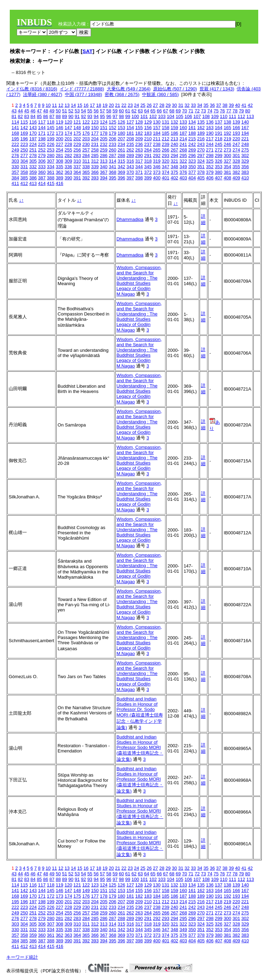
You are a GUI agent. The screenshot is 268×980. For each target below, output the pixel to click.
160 (183, 128)
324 (201, 161)
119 (60, 122)
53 (77, 111)
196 (24, 139)
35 (206, 105)
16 (86, 105)
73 (203, 111)
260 (113, 150)
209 (139, 139)
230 (86, 144)
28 (162, 105)
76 (222, 111)
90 (71, 116)
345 (148, 167)
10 (48, 105)
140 (245, 122)
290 (139, 155)
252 (42, 150)
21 (118, 105)
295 (183, 155)
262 (130, 150)
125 (113, 122)
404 (192, 178)
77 (229, 111)
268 (183, 150)
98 (121, 116)
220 (236, 139)
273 (228, 150)
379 (210, 172)
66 (159, 111)
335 (60, 167)
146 (60, 128)
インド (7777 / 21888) (82, 89)
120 (68, 122)
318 (148, 161)
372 (148, 172)
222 (15, 144)
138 (228, 122)
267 (174, 150)
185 (166, 133)
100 (135, 116)
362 (60, 172)
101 (144, 116)
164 (219, 128)
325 (210, 161)
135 (201, 122)
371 (139, 172)
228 (68, 144)
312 (95, 161)
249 (15, 150)
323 (192, 161)
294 (174, 155)
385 (24, 178)
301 (236, 155)
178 (104, 133)
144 (42, 128)
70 (185, 111)
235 (130, 144)
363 (68, 172)
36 (212, 105)
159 (174, 128)
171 (42, 133)
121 (77, 122)
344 (139, 167)
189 (201, 133)
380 (219, 172)
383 (245, 172)
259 (104, 150)
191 (219, 133)
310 (77, 161)
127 (130, 122)
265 (157, 150)
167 (245, 128)
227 (60, 144)
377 (192, 172)
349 (183, 167)
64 (147, 111)
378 (201, 172)
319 (157, 161)
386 (33, 178)
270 (201, 150)
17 (92, 105)
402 (174, 178)
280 (51, 155)
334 (51, 167)
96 (109, 116)
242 (192, 144)
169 (24, 133)
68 (172, 111)
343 (130, 167)
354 (228, 167)
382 (236, 172)
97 (115, 116)
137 (219, 122)
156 (148, 128)
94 (96, 116)
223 (24, 144)
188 (192, 133)
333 (42, 167)
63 (140, 111)
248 (245, 144)
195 (15, 139)
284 (86, 155)
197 (33, 139)
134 (192, 122)
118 (51, 122)
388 (51, 178)
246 (228, 144)
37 (218, 105)
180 (121, 133)
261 (121, 150)
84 (33, 116)
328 (236, 161)
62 (134, 111)
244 (210, 144)
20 (111, 105)
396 (121, 178)
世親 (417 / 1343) (217, 89)
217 (210, 139)
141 (15, 128)
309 (68, 161)
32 (187, 105)
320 (166, 161)
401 (166, 178)
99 (128, 116)
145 (51, 128)
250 (24, 150)
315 (121, 161)
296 (192, 155)
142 (24, 128)
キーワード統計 (22, 957)
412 (24, 183)
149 (86, 128)
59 (115, 111)
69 (178, 111)
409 (236, 178)
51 (65, 111)
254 (60, 150)
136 (210, 122)
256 (77, 150)
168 (15, 133)
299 (219, 155)
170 (33, 133)
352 (210, 167)
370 (130, 172)
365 (86, 172)
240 (174, 144)
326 (219, 161)
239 (166, 144)
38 (225, 105)
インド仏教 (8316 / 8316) (32, 89)
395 (113, 178)
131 (166, 122)
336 (68, 167)
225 (42, 144)
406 (210, 178)
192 (228, 133)
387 (42, 178)
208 (130, 139)
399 (148, 178)
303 (15, 161)
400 (157, 178)
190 (210, 133)
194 (245, 133)
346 (157, 167)
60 (121, 111)
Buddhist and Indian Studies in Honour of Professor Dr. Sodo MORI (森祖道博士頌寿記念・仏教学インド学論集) (140, 713)
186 (174, 133)
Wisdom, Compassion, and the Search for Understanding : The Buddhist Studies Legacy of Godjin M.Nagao (139, 281)
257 (86, 150)
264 (148, 150)
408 (228, 178)
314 (113, 161)
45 (27, 111)
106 (188, 116)
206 (113, 139)
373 (157, 172)
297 (201, 155)
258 (95, 150)
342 (121, 167)
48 (45, 111)
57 (102, 111)
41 (244, 105)
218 (219, 139)
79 (241, 111)
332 (33, 167)
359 (33, 172)
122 (86, 122)
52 (71, 111)
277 (24, 155)
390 (68, 178)
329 (245, 161)
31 (181, 105)
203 (86, 139)
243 (201, 144)
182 (139, 133)
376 (183, 172)
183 (148, 133)
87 (52, 116)
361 (51, 172)
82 (20, 116)
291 (148, 155)
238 (157, 144)
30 (174, 105)
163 (210, 128)
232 (104, 144)
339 (95, 167)
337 (77, 167)
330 (15, 167)
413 (33, 183)
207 (121, 139)
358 (24, 172)
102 (153, 116)
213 (174, 139)
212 (166, 139)
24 (136, 105)
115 (24, 122)
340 (104, 167)
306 (42, 161)
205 (104, 139)
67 (165, 111)
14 (73, 105)
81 (14, 116)
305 (33, 161)
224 (33, 144)
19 (105, 105)
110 (224, 116)
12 (61, 105)
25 (143, 105)
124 (104, 122)
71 (191, 111)
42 (250, 105)
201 (68, 139)
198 (42, 139)
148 (77, 128)
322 (183, 161)
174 (68, 133)
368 (113, 172)
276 (15, 155)
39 (231, 105)
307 (51, 161)
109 (215, 116)
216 (201, 139)
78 (235, 111)
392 (86, 178)
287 (113, 155)
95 (102, 116)
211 (157, 139)
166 (236, 128)
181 (130, 133)
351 (201, 167)
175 (77, 133)
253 (51, 150)
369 (121, 172)
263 (139, 150)
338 (86, 167)
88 (58, 116)
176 (86, 133)
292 (157, 155)
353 (219, 167)
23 (130, 105)
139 (236, 122)
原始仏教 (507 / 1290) (175, 89)
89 (65, 116)
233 (113, 144)
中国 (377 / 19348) (84, 94)
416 (60, 183)
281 (60, 155)
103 (162, 116)
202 (77, 139)
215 (192, 139)
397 (130, 178)
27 (155, 105)
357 (15, 172)
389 (60, 178)
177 (95, 133)
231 (95, 144)
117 (42, 122)
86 (45, 116)
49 (52, 111)
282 (68, 155)
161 (192, 128)
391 (77, 178)
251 (33, 150)
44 (20, 111)
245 (219, 144)
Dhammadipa (130, 219)
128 (139, 122)
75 (216, 111)
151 (104, 128)
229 (77, 144)
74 (210, 111)
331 (24, 167)
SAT (87, 51)
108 (206, 116)
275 (245, 150)
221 (245, 139)
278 (33, 155)
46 (33, 111)
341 (113, 167)
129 (148, 122)
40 (238, 105)
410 (245, 178)
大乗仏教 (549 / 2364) (129, 89)
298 (210, 155)
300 (228, 155)
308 (60, 161)
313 (104, 161)
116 (33, 122)
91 (77, 116)
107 (197, 116)
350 (192, 167)
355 (236, 167)
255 (68, 150)
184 (157, 133)
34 (200, 105)
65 (153, 111)
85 (39, 116)
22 (124, 105)
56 (96, 111)
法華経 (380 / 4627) (43, 94)
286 (104, 155)
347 (166, 167)
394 (104, 178)
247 (236, 144)
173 (60, 133)
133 (183, 122)
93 (90, 116)
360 (42, 172)
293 (166, 155)
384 (15, 178)
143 (33, 128)
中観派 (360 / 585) (161, 94)
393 (95, 178)
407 (219, 178)
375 (174, 172)
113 (250, 116)
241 (183, 144)
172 (51, 133)
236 (139, 144)
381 (228, 172)
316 (130, 161)
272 (219, 150)
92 (83, 116)
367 (104, 172)
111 (232, 116)
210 (148, 139)
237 (148, 144)
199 (51, 139)
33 (193, 105)
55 (90, 111)
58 (109, 111)
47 (39, 111)
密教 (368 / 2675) (122, 94)
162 (201, 128)
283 (77, 155)
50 (58, 111)
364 (77, 172)
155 (139, 128)
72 (197, 111)
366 (95, 172)
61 (128, 111)
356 (245, 167)
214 (183, 139)
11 (54, 105)
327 (228, 161)
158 (166, 128)
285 (95, 155)
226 (51, 144)
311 (86, 161)
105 (179, 116)
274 (236, 150)
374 (166, 172)
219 (228, 139)
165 (228, 128)
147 (68, 128)
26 (149, 105)
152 (113, 128)
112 (241, 116)
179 (113, 133)
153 (121, 128)
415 (51, 183)
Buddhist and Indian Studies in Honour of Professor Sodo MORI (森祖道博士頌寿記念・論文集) (140, 748)
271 (210, 150)
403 (183, 178)
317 (139, 161)
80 (247, 111)
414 (42, 183)
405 (201, 178)
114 (15, 122)
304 (24, 161)
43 (14, 111)
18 (98, 105)
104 (171, 116)
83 (27, 116)
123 (95, 122)
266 (166, 150)
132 (174, 122)
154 (130, 128)
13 (67, 105)
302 (245, 155)
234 (121, 144)
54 (83, 111)
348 (174, 167)
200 (60, 139)
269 (192, 150)
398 (139, 178)
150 (95, 128)
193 (236, 133)
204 (95, 139)
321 (174, 161)
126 (121, 122)
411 (15, 183)
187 (183, 133)
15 (80, 105)
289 (130, 155)
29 (168, 105)
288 (121, 155)
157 (157, 128)
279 (42, 155)
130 (157, 122)
